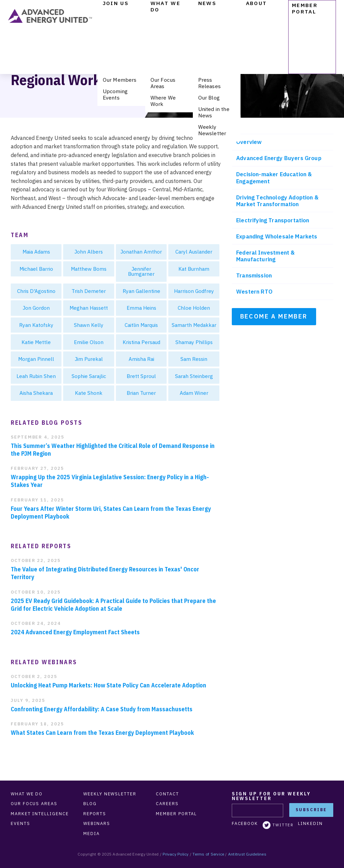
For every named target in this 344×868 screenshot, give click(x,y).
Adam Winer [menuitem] (194, 393)
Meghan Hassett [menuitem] (89, 308)
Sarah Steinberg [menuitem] (194, 376)
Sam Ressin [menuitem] (194, 359)
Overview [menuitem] (249, 142)
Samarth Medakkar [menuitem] (194, 325)
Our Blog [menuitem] (209, 98)
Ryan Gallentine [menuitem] (141, 291)
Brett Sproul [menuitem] (141, 376)
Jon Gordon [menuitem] (36, 308)
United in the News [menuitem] (214, 112)
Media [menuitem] (92, 834)
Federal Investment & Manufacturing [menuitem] (265, 256)
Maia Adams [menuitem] (36, 252)
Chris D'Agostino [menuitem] (36, 291)
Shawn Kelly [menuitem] (89, 325)
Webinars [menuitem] (97, 824)
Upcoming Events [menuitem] (115, 94)
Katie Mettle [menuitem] (36, 342)
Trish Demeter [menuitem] (89, 291)
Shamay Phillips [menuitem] (194, 342)
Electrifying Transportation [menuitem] (273, 220)
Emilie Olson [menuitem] (89, 342)
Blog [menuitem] (90, 804)
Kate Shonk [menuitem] (89, 393)
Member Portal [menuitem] (305, 8)
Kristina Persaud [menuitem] (141, 342)
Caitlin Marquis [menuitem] (141, 325)
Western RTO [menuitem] (254, 292)
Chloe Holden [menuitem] (194, 308)
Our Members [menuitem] (120, 80)
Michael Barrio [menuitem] (36, 269)
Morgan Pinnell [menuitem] (36, 359)
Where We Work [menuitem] (163, 101)
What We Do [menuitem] (165, 6)
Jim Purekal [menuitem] (89, 359)
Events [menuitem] (20, 824)
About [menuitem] (256, 3)
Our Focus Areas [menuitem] (163, 83)
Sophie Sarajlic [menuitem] (89, 376)
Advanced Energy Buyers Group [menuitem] (279, 158)
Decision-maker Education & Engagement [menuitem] (274, 178)
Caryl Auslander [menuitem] (194, 252)
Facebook (245, 824)
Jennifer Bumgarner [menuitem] (141, 271)
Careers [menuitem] (167, 804)
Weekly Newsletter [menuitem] (212, 130)
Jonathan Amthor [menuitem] (141, 252)
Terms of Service (208, 854)
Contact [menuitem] (167, 794)
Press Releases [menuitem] (209, 83)
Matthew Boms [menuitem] (89, 269)
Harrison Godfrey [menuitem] (194, 291)
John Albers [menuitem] (89, 252)
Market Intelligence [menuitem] (40, 814)
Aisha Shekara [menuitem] (36, 393)
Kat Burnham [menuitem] (194, 269)
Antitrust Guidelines (247, 854)
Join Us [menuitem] (116, 3)
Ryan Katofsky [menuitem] (36, 325)
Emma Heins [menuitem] (141, 308)
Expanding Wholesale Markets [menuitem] (277, 236)
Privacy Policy (176, 854)
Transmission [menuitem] (254, 275)
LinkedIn (310, 824)
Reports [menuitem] (95, 814)
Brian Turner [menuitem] (141, 393)
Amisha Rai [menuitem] (141, 359)
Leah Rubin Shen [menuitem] (36, 376)
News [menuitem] (207, 3)
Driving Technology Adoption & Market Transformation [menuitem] (277, 201)
